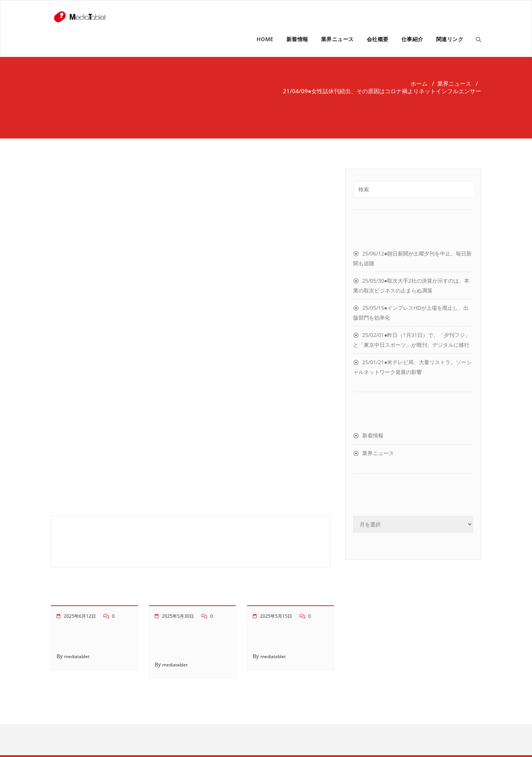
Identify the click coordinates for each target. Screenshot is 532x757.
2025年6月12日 (80, 616)
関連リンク (450, 39)
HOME (265, 39)
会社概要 (378, 39)
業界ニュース (337, 39)
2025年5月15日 (276, 616)
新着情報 (297, 39)
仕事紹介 (412, 39)
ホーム (419, 83)
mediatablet (77, 656)
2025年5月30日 (178, 616)
